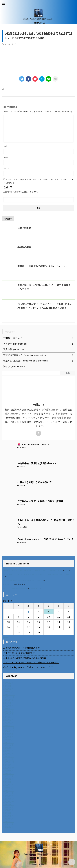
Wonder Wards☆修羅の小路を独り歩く (38, 854)
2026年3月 (9, 686)
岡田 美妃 (37, 580)
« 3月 (6, 637)
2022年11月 (9, 799)
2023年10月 (9, 768)
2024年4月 (9, 751)
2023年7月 (9, 776)
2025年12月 (9, 695)
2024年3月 (9, 754)
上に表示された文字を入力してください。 (21, 192)
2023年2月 (9, 791)
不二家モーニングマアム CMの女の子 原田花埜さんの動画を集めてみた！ (33, 574)
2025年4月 (9, 717)
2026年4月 (9, 683)
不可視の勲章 (24, 247)
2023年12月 (9, 762)
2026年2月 (9, 689)
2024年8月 (9, 740)
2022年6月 (9, 813)
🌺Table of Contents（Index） (34, 444)
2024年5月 (9, 748)
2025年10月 (9, 700)
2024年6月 (9, 745)
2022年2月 (9, 824)
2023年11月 (9, 765)
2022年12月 (9, 796)
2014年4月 (9, 827)
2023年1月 (9, 793)
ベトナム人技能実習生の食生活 (16, 588)
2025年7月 (9, 709)
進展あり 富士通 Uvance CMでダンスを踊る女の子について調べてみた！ (33, 570)
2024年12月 (9, 728)
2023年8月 (9, 774)
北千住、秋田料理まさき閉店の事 (16, 580)
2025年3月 (9, 720)
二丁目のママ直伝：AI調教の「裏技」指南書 (40, 501)
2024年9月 (9, 737)
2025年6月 (9, 711)
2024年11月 (9, 731)
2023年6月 (9, 779)
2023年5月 (9, 782)
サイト (6, 168)
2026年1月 (9, 692)
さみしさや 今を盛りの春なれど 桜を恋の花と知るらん (31, 663)
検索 (68, 373)
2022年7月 (9, 810)
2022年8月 (9, 807)
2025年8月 (9, 706)
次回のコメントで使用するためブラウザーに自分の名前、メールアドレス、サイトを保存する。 (38, 181)
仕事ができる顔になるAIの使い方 (35, 482)
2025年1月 (9, 726)
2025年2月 (9, 723)
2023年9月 (9, 771)
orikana (69, 574)
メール (7, 157)
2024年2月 (9, 757)
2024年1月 (9, 759)
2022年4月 (9, 819)
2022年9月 (9, 805)
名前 (6, 146)
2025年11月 (9, 697)
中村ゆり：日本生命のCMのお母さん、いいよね (42, 266)
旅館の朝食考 (24, 228)
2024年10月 (9, 734)
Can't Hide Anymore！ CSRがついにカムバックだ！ (45, 539)
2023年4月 (9, 785)
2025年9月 (9, 703)
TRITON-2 (38, 23)
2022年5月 (9, 816)
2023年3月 (9, 788)
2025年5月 (9, 714)
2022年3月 (9, 822)
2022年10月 (9, 802)
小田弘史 (34, 588)
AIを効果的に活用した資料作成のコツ (37, 463)
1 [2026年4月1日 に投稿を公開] (29, 612)
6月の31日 (7, 584)
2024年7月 (9, 743)
